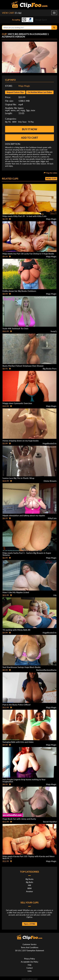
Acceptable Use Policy (29, 962)
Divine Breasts (50, 481)
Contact (30, 968)
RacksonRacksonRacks (46, 670)
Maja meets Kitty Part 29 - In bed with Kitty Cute (24, 216)
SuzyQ (54, 331)
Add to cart (30, 138)
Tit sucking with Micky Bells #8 (16, 630)
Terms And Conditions (30, 947)
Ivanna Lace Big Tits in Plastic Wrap (18, 478)
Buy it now (30, 129)
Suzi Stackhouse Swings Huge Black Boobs (22, 667)
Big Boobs (29, 879)
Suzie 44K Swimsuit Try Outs (15, 328)
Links (30, 971)
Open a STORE (30, 924)
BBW (14, 122)
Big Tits (8, 122)
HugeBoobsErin (50, 443)
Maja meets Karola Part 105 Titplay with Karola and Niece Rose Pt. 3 (28, 857)
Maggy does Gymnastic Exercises (17, 403)
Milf (29, 885)
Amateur (29, 891)
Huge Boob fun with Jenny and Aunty (19, 819)
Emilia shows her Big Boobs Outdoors (19, 291)
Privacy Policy (29, 959)
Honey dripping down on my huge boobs (21, 441)
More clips (51, 179)
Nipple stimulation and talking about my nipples (24, 515)
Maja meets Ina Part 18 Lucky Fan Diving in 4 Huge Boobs (28, 254)
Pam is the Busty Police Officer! (17, 705)
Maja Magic (24, 86)
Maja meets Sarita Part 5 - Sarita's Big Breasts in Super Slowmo (27, 554)
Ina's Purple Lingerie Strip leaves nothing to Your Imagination (24, 780)
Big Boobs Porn (50, 369)
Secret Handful (50, 822)
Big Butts (29, 882)
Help (30, 965)
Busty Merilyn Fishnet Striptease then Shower (23, 366)
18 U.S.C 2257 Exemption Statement (29, 951)
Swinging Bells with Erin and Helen (18, 742)
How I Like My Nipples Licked (16, 592)
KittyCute (52, 518)
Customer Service (29, 944)
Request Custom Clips (15, 92)
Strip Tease (22, 122)
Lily (55, 595)
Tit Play (31, 122)
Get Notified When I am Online (40, 92)
